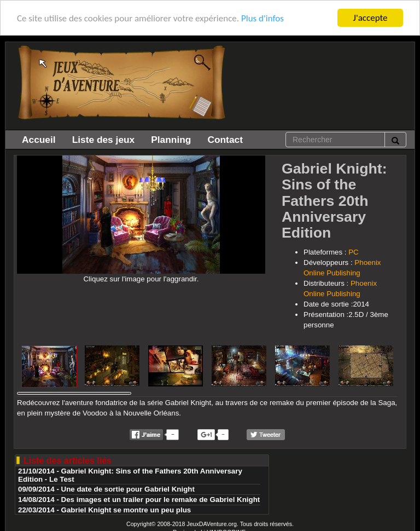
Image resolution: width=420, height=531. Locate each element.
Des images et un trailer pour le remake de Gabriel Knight (161, 500)
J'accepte (371, 18)
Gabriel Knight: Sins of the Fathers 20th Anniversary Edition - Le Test (130, 475)
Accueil (39, 140)
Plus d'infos (262, 18)
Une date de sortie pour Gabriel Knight (128, 489)
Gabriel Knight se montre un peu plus (126, 510)
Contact (225, 140)
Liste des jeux (104, 140)
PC (354, 252)
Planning (171, 140)
